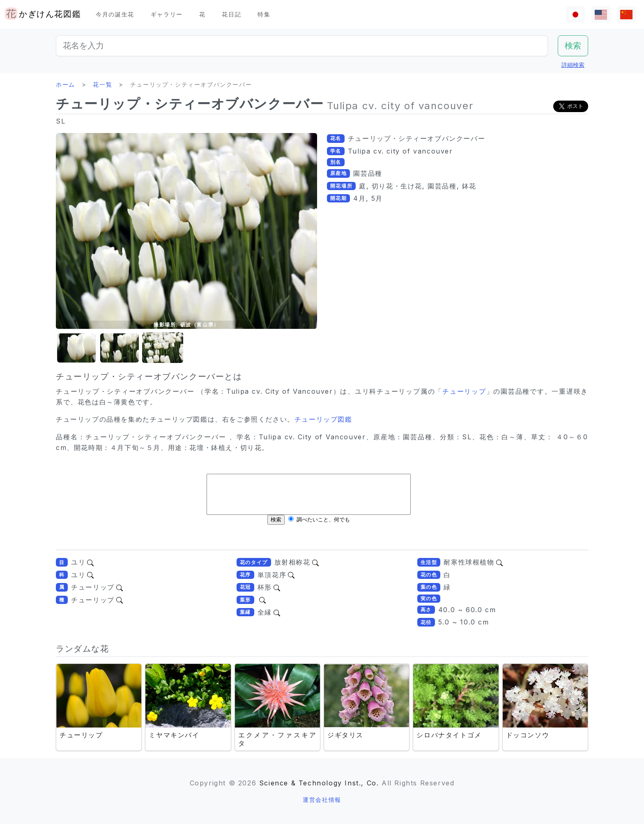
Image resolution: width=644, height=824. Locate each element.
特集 (264, 14)
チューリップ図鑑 (323, 419)
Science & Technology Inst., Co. (319, 783)
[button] (76, 348)
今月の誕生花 (115, 14)
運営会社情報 (322, 800)
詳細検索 (573, 65)
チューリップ (464, 391)
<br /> (309, 505)
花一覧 (102, 84)
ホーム (66, 84)
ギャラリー (167, 14)
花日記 (231, 14)
